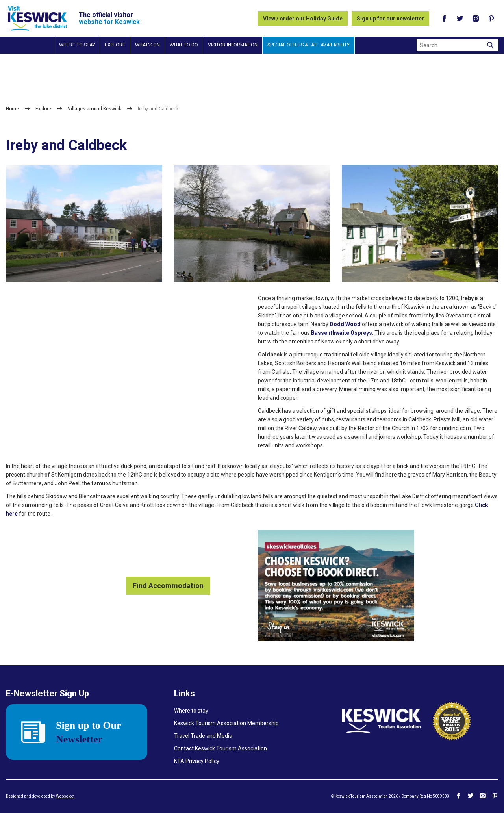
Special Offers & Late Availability (309, 45)
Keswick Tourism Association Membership (226, 723)
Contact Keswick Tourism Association (220, 748)
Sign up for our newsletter (390, 19)
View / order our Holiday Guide (303, 19)
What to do (184, 45)
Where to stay (77, 45)
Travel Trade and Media (203, 736)
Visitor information (233, 45)
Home (12, 109)
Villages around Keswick (94, 109)
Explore (115, 45)
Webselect (65, 796)
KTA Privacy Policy (197, 761)
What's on (147, 45)
